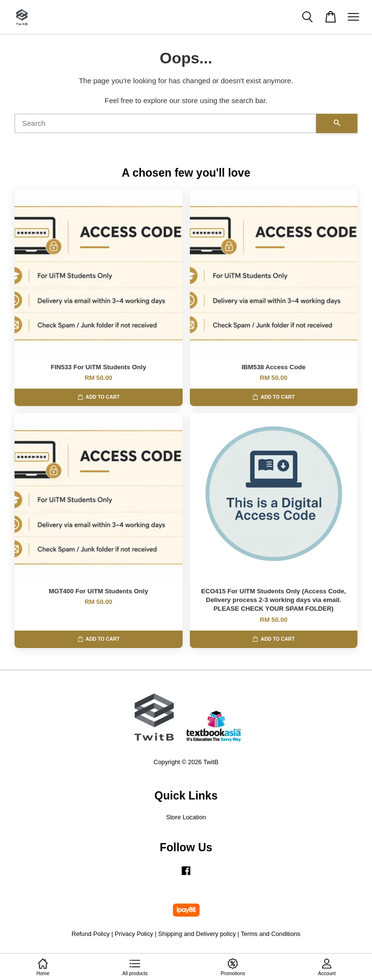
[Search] (165, 123)
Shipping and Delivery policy (197, 934)
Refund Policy (91, 934)
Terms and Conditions (271, 934)
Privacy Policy (134, 934)
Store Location (186, 817)
